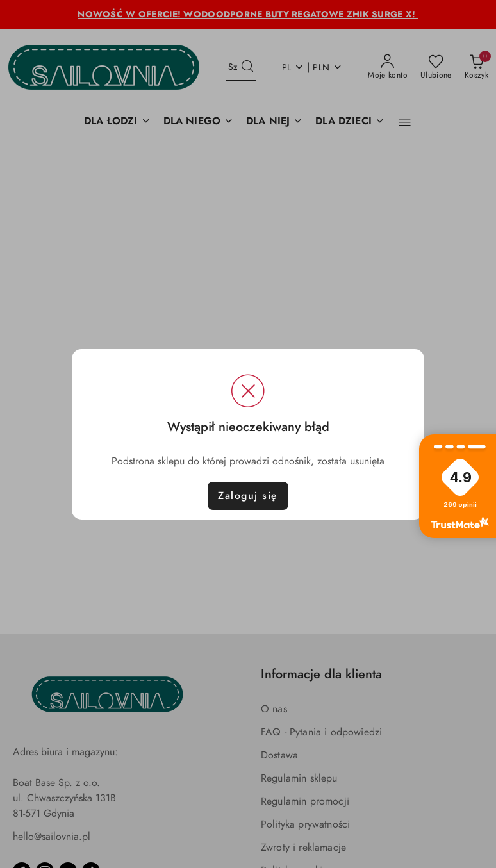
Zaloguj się (248, 496)
